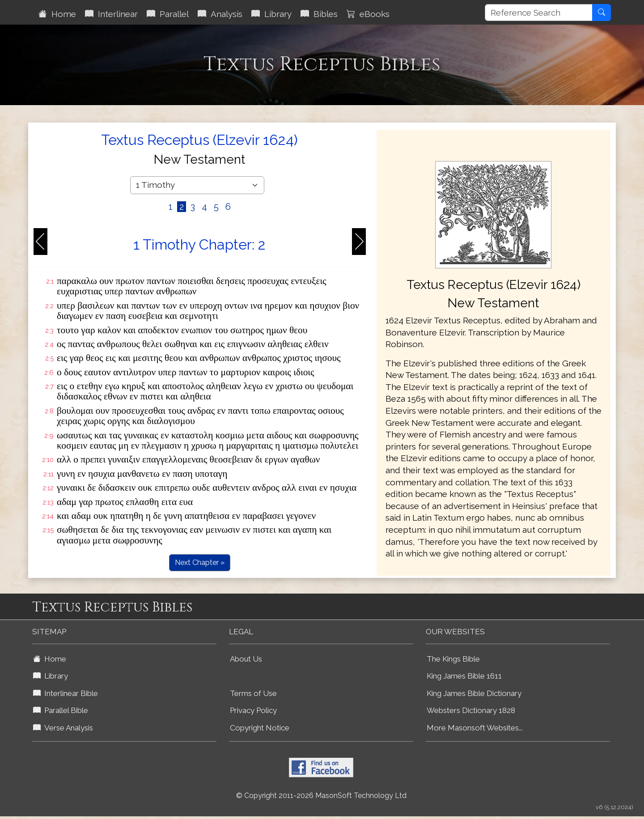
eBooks (368, 14)
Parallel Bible (61, 710)
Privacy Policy (253, 710)
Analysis (220, 14)
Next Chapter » (200, 562)
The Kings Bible (453, 659)
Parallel (168, 14)
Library (271, 14)
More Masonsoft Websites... (475, 728)
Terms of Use (253, 693)
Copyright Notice (260, 728)
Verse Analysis (63, 728)
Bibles (319, 14)
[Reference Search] (539, 13)
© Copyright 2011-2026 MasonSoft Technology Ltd (321, 796)
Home (57, 14)
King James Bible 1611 (464, 676)
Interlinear (111, 14)
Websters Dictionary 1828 (471, 710)
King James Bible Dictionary (474, 693)
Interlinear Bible (66, 693)
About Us (246, 659)
